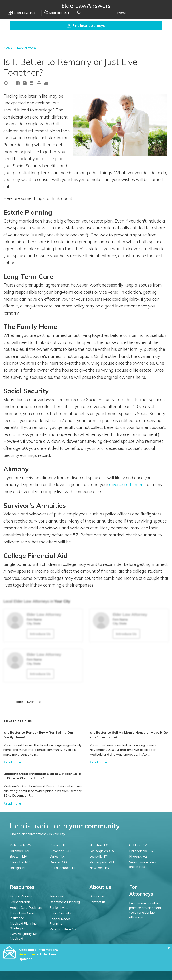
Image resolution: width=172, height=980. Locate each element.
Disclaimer (97, 896)
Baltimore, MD (20, 851)
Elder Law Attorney (44, 614)
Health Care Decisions (26, 907)
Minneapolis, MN (102, 862)
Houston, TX (99, 845)
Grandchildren (20, 902)
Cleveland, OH (60, 851)
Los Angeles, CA (102, 851)
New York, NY (99, 868)
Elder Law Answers (86, 6)
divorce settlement (127, 484)
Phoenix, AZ (138, 856)
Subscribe (27, 954)
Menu (124, 13)
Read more (12, 762)
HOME (8, 48)
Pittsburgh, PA (20, 845)
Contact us (97, 902)
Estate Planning (22, 896)
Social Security (60, 913)
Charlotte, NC (20, 862)
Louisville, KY (99, 856)
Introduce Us (40, 634)
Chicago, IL (58, 845)
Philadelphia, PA (141, 851)
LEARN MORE (27, 48)
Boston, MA (19, 856)
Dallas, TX (57, 856)
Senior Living (59, 907)
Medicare (56, 896)
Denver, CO (58, 862)
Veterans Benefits (63, 929)
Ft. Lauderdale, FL (63, 868)
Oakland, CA (138, 845)
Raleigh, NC (18, 868)
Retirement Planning (65, 902)
